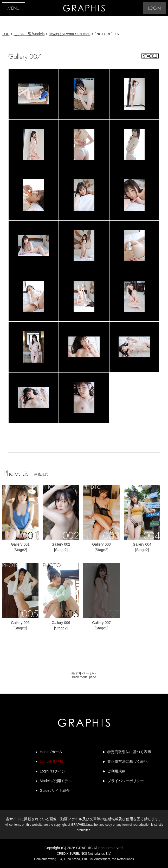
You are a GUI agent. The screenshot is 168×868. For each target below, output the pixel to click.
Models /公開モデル (56, 781)
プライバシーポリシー (126, 781)
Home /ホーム (51, 752)
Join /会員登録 (51, 761)
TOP (6, 34)
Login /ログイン (53, 771)
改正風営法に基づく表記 (127, 761)
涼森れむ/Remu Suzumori (69, 34)
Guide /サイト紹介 (55, 790)
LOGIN (154, 8)
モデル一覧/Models (29, 34)
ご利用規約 (117, 771)
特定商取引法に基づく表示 (129, 752)
